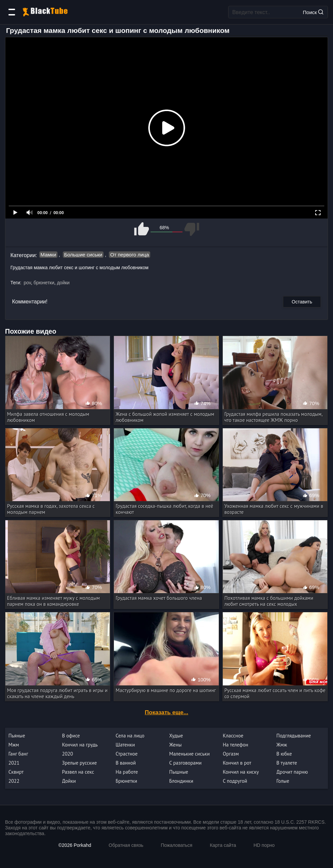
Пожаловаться (176, 845)
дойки (63, 283)
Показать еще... (166, 712)
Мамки (48, 255)
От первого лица (130, 255)
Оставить (302, 302)
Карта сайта (223, 845)
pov (27, 283)
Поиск (313, 12)
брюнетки (44, 283)
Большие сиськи (83, 255)
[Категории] (12, 12)
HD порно (264, 845)
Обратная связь (126, 845)
